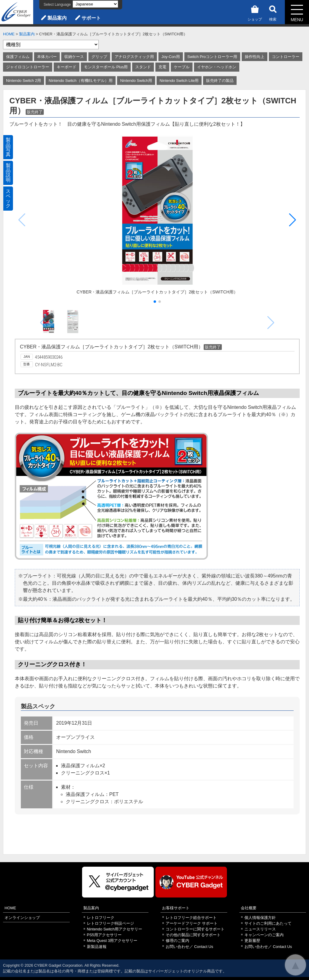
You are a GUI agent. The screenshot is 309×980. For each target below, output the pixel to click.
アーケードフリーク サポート (192, 923)
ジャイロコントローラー (28, 67)
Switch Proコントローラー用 (212, 57)
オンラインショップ (22, 918)
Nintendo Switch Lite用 (179, 81)
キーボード (67, 67)
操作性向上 (255, 57)
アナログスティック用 (134, 57)
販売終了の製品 (220, 81)
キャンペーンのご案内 (264, 935)
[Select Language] (95, 4)
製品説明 (8, 173)
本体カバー (47, 57)
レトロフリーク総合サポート (191, 918)
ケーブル (182, 67)
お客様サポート (176, 908)
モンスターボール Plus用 (106, 67)
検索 (273, 12)
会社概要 (249, 908)
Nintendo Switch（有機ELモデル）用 (81, 81)
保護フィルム (18, 57)
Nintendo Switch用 (136, 81)
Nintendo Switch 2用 (24, 81)
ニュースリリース (260, 929)
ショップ (255, 12)
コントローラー (286, 57)
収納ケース (74, 57)
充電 (162, 67)
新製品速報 (97, 947)
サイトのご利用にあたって (268, 923)
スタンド (143, 67)
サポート (91, 18)
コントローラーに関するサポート (195, 929)
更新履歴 (252, 941)
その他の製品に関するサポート (193, 935)
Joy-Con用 (171, 57)
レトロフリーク (101, 918)
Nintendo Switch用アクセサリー (115, 929)
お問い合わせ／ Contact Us (190, 947)
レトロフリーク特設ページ (110, 923)
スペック (8, 198)
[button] (293, 220)
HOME (9, 34)
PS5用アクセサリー (104, 935)
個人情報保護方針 (260, 918)
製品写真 (8, 147)
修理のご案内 (177, 941)
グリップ (99, 57)
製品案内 (57, 18)
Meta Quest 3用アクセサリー (112, 941)
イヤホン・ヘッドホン (217, 67)
